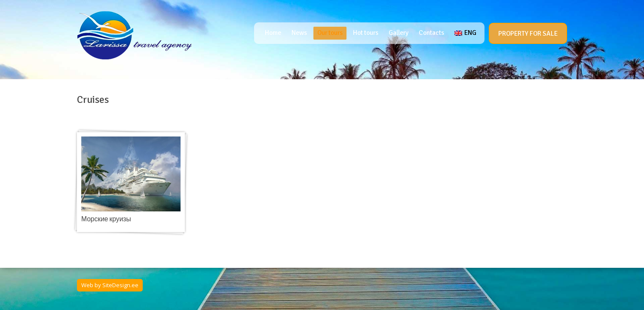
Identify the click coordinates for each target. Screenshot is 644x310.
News (299, 33)
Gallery (399, 33)
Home (273, 33)
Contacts (431, 33)
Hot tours (366, 33)
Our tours (330, 33)
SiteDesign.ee (120, 285)
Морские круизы (106, 219)
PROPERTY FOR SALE (528, 34)
